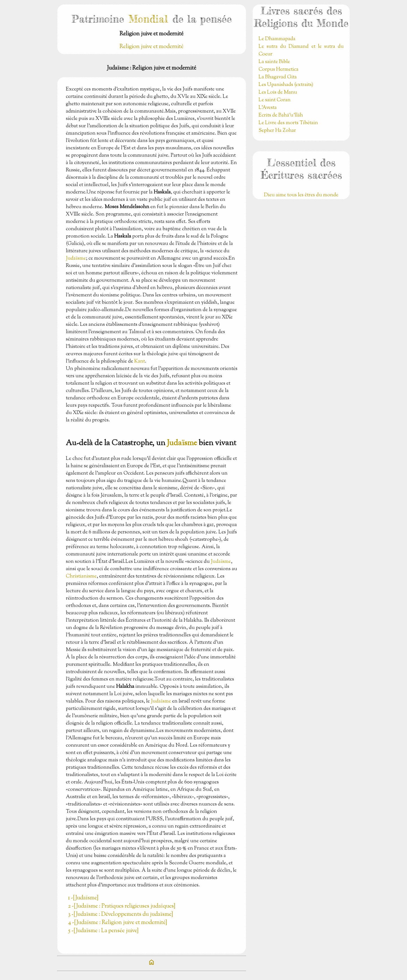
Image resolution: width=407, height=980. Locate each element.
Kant (140, 361)
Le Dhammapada (277, 39)
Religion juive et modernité (151, 47)
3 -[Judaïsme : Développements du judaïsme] (121, 915)
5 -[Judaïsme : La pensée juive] (103, 931)
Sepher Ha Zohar (277, 131)
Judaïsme (76, 259)
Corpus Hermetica (279, 70)
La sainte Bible (274, 62)
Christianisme (81, 576)
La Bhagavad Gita (278, 77)
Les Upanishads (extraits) (286, 85)
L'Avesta (268, 108)
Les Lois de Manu (278, 92)
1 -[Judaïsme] (83, 898)
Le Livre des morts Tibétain (288, 123)
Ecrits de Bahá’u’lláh (281, 115)
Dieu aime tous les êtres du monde (301, 195)
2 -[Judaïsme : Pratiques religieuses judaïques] (122, 906)
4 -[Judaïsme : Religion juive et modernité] (118, 923)
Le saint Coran (275, 100)
